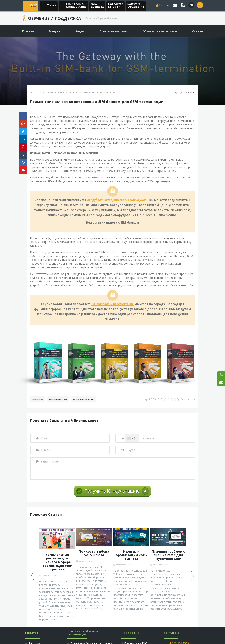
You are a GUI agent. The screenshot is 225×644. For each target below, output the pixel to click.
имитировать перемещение (112, 304)
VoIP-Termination (58, 399)
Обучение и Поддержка (54, 18)
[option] (57, 575)
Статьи (41, 93)
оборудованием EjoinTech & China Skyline (117, 200)
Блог (32, 93)
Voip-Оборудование (83, 399)
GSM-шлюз (37, 399)
